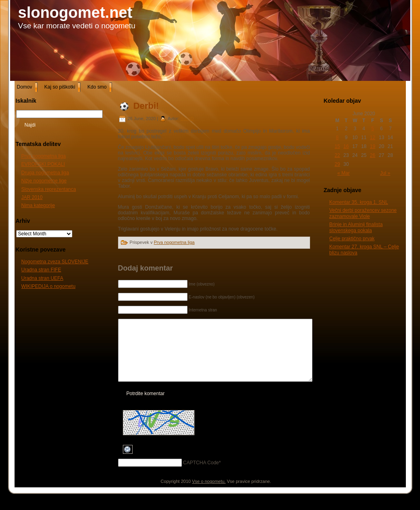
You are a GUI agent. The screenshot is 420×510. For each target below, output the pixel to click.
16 (346, 146)
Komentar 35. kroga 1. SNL (359, 202)
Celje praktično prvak (352, 239)
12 (373, 138)
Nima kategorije (38, 205)
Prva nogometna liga (44, 156)
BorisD (187, 119)
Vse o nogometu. (209, 493)
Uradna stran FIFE (41, 270)
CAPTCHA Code (201, 475)
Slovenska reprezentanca (49, 189)
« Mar (344, 173)
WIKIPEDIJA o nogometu (49, 286)
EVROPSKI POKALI (43, 164)
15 (337, 146)
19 (373, 146)
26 (373, 155)
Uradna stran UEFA (42, 278)
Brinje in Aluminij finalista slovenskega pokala (356, 227)
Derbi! (146, 106)
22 (337, 155)
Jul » (385, 173)
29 (337, 164)
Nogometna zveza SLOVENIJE (55, 262)
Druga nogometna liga (45, 173)
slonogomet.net (75, 13)
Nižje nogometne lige (44, 181)
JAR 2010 (32, 197)
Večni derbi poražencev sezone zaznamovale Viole (363, 213)
